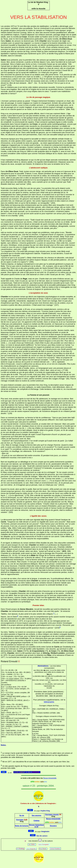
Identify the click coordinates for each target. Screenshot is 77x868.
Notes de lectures (22, 826)
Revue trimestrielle (50, 778)
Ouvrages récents (52, 815)
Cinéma (36, 821)
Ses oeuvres (36, 815)
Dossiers (53, 826)
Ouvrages (20, 820)
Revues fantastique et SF (37, 826)
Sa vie (22, 815)
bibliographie (49, 702)
